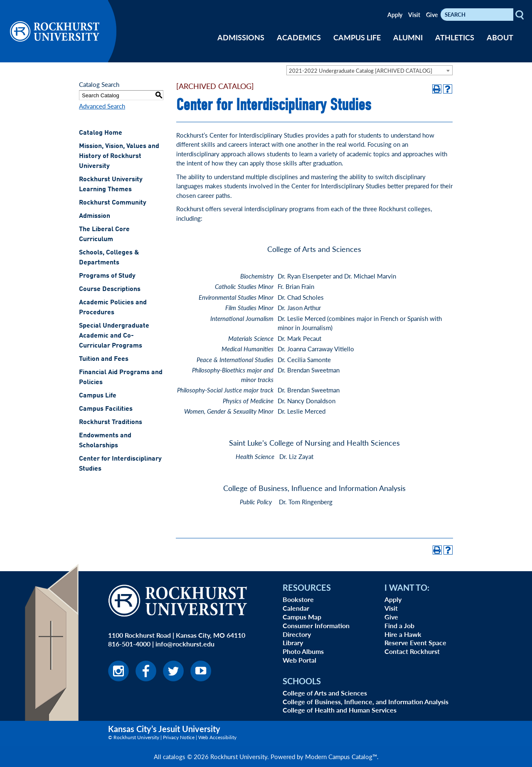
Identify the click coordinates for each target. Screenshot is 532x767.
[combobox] (369, 70)
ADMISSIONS (241, 37)
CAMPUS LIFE (357, 37)
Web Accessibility (217, 737)
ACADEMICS (299, 37)
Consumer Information (316, 625)
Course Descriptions (110, 289)
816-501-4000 (129, 644)
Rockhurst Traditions (111, 422)
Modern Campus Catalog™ (341, 756)
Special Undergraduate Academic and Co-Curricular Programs (114, 336)
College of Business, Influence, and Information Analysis (366, 702)
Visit (414, 15)
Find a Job (399, 625)
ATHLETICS (455, 37)
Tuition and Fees (104, 359)
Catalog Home (101, 133)
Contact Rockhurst (412, 651)
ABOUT (500, 37)
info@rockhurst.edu (185, 644)
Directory (297, 634)
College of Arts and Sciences (325, 693)
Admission (95, 216)
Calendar (296, 608)
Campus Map (302, 617)
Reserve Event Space (415, 642)
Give (432, 15)
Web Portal (299, 660)
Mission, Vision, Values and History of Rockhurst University (119, 156)
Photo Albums (303, 651)
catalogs (174, 756)
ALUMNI (408, 37)
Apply (395, 15)
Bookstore (298, 599)
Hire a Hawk (403, 634)
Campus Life (98, 396)
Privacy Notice (179, 737)
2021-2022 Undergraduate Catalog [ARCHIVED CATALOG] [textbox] (361, 70)
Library (293, 642)
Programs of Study (107, 276)
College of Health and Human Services (340, 710)
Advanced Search (102, 106)
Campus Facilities (106, 409)
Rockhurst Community (113, 203)
